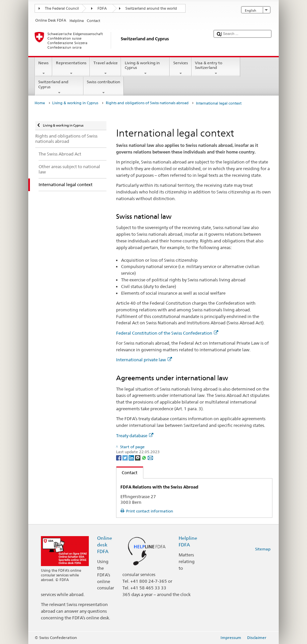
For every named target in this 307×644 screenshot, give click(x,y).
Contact (127, 473)
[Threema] (138, 457)
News (44, 68)
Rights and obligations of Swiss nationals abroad (147, 103)
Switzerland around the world (151, 8)
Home (40, 103)
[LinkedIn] (132, 457)
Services (180, 68)
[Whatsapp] (145, 457)
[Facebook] (119, 457)
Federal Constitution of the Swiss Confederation (167, 333)
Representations (71, 68)
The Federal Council (62, 8)
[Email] (150, 457)
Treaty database (135, 436)
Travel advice (105, 68)
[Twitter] (126, 457)
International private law (144, 360)
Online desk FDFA (105, 545)
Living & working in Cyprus (145, 68)
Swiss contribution (104, 87)
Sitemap (263, 549)
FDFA (102, 8)
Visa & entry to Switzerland (216, 68)
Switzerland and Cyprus (59, 87)
